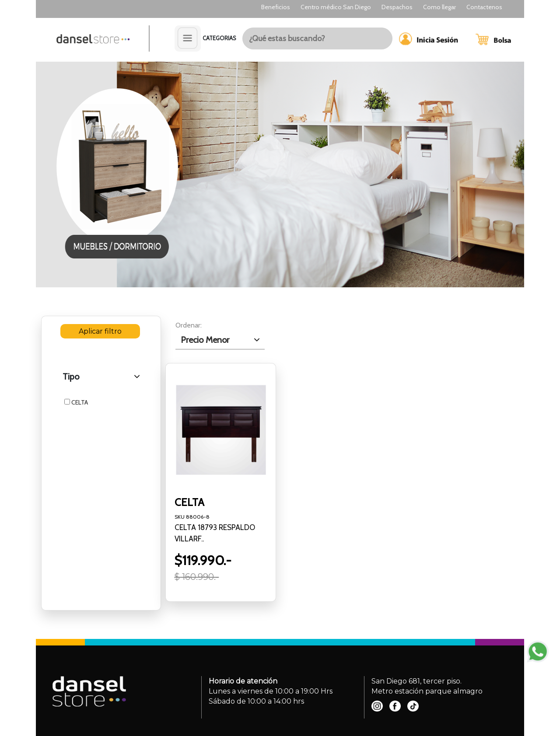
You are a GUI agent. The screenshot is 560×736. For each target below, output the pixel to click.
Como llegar (439, 7)
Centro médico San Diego (336, 7)
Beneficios (276, 7)
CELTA (76, 402)
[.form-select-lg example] (220, 340)
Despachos (397, 7)
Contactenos (484, 7)
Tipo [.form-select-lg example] (71, 377)
